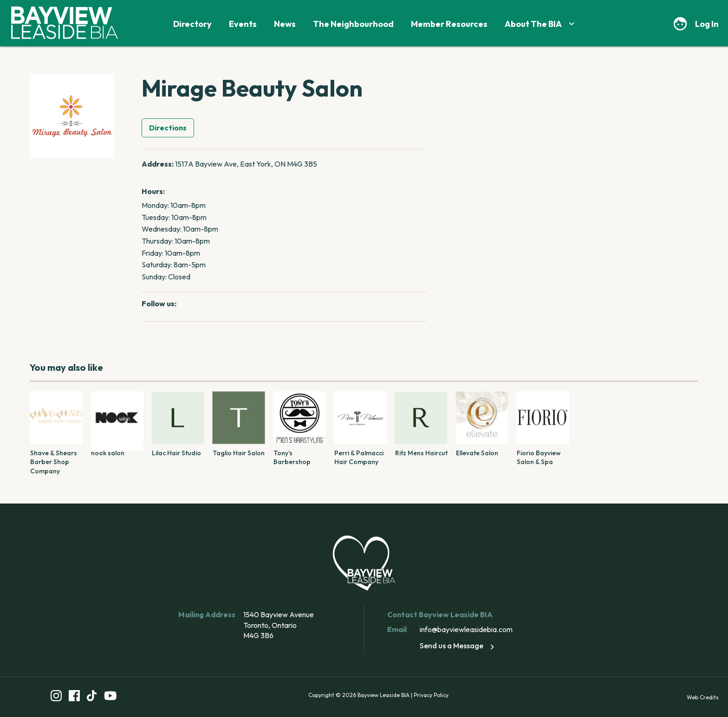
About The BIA (541, 24)
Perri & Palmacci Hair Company (359, 457)
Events (243, 24)
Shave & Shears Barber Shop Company (54, 462)
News (285, 24)
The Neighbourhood (353, 24)
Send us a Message (458, 646)
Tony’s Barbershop (292, 457)
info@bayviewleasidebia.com (466, 629)
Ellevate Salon (477, 453)
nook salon (108, 453)
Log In (707, 24)
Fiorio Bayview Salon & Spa (539, 457)
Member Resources (449, 24)
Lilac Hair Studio (176, 453)
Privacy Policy (431, 695)
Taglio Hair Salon (239, 453)
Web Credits (703, 697)
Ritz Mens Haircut (421, 453)
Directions (168, 128)
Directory (192, 24)
